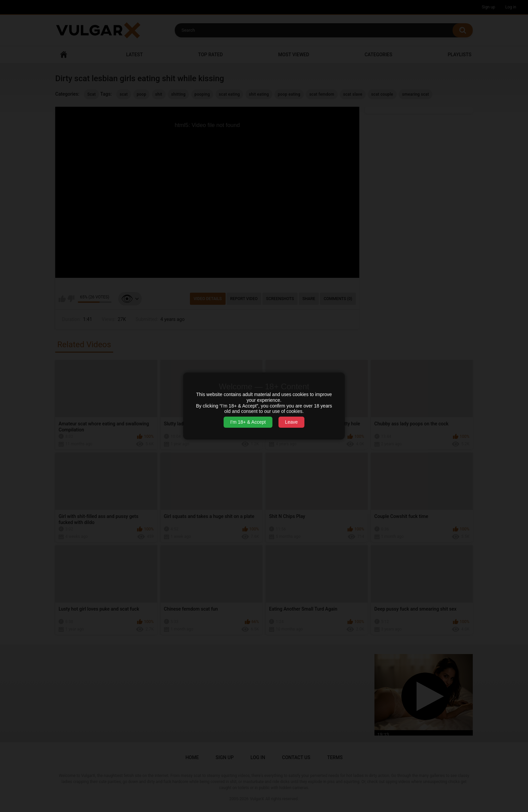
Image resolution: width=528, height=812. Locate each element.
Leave (291, 422)
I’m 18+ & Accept (248, 422)
